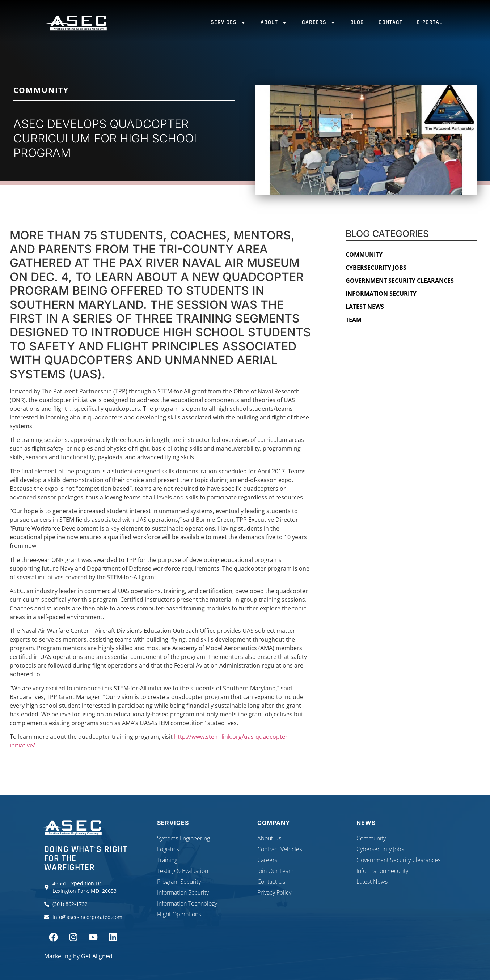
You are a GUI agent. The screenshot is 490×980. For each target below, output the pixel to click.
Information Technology (187, 903)
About (274, 22)
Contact (390, 22)
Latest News (365, 307)
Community (41, 90)
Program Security (179, 882)
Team (354, 320)
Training (167, 860)
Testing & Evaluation (183, 871)
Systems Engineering (183, 838)
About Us (269, 838)
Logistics (168, 849)
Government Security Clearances (400, 281)
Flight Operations (179, 914)
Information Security (381, 294)
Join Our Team (275, 871)
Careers (319, 22)
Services (228, 22)
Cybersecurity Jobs (376, 268)
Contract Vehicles (280, 849)
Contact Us (271, 882)
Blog (357, 22)
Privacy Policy (274, 892)
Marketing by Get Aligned (78, 956)
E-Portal (430, 22)
